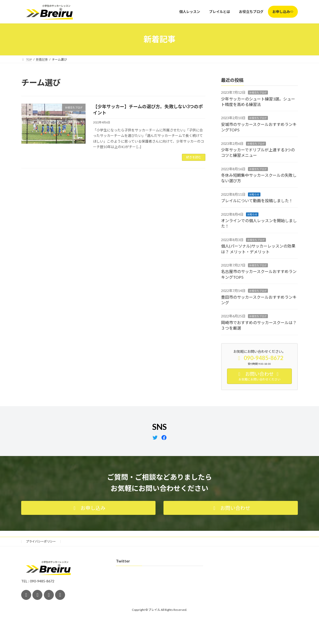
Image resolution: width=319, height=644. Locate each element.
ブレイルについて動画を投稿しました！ (257, 201)
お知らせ (254, 194)
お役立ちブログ (258, 92)
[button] (88, 508)
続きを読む (194, 157)
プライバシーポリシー (41, 541)
